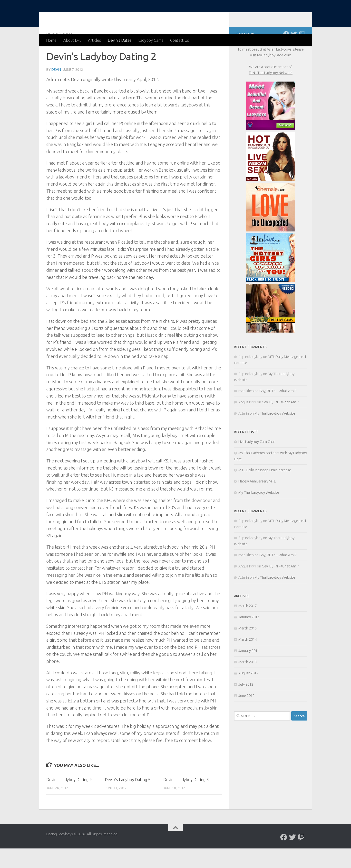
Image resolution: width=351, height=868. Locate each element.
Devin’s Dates (120, 40)
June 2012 (246, 715)
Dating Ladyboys (86, 17)
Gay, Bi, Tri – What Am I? (278, 410)
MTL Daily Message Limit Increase (265, 489)
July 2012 (246, 704)
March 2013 (248, 681)
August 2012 (248, 693)
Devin (56, 89)
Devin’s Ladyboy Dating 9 (69, 799)
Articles (94, 40)
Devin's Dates (61, 54)
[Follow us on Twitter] (294, 53)
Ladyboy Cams (151, 40)
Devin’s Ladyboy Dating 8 (186, 799)
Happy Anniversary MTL (257, 501)
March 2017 (248, 625)
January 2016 (249, 636)
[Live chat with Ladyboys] (302, 53)
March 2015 (248, 648)
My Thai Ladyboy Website (275, 433)
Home (51, 40)
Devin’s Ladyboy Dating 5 (128, 799)
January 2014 (249, 670)
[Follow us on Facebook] (286, 53)
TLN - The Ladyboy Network (271, 92)
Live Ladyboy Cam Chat (257, 461)
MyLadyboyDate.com (274, 75)
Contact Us (180, 40)
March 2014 (248, 659)
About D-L (72, 40)
